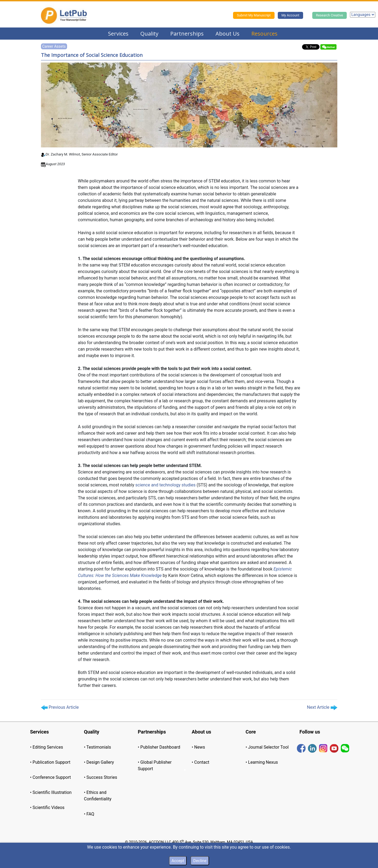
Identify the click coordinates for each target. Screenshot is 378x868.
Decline (200, 861)
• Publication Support (50, 762)
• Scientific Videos (47, 808)
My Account (290, 15)
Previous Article (60, 707)
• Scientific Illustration (51, 792)
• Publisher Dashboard (159, 747)
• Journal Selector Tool (267, 747)
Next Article (322, 707)
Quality (149, 34)
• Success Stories (101, 777)
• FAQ (89, 814)
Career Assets (54, 46)
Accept (178, 861)
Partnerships (187, 34)
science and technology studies (165, 485)
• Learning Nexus (262, 762)
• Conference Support (51, 777)
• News (199, 747)
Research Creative (330, 15)
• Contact (201, 762)
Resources (264, 34)
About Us (228, 34)
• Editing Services (47, 747)
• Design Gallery (99, 762)
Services (118, 34)
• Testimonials (98, 747)
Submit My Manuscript (254, 15)
